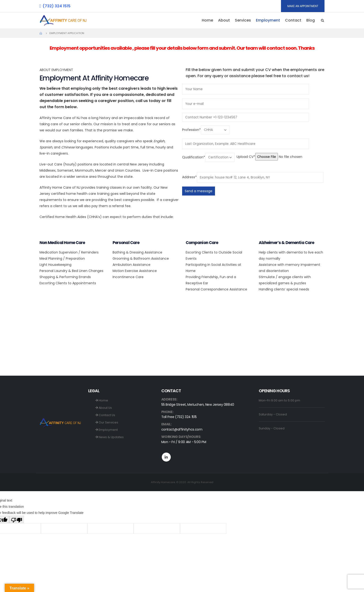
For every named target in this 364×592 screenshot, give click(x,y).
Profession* (191, 130)
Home (207, 20)
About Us (104, 408)
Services (243, 20)
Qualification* (194, 157)
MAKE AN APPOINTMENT (303, 6)
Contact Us (105, 415)
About (224, 20)
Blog (311, 20)
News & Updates (110, 437)
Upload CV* (246, 157)
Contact (293, 20)
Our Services (107, 422)
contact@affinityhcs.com (182, 429)
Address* (189, 177)
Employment (268, 20)
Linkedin (166, 457)
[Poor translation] (17, 519)
